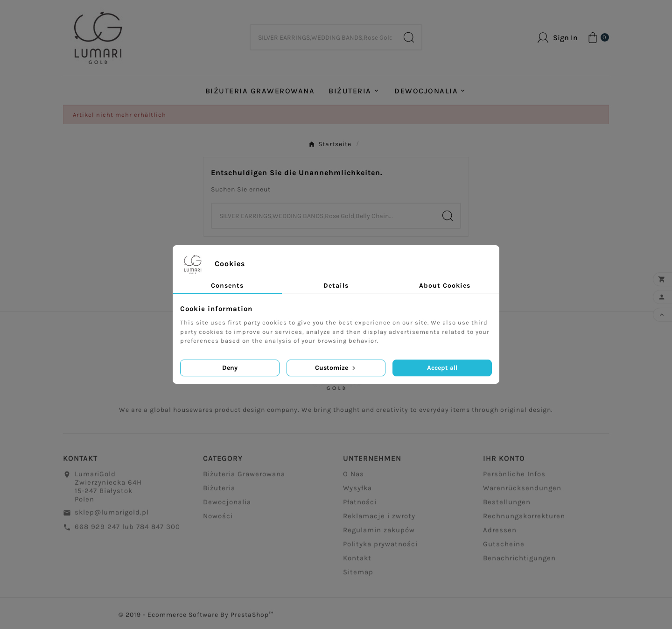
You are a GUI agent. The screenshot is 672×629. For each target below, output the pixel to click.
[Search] (409, 37)
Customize (336, 368)
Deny (230, 368)
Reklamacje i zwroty (379, 519)
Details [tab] (336, 286)
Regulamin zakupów (379, 533)
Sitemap (358, 575)
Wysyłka (357, 491)
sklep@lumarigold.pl (112, 515)
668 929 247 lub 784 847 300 (127, 530)
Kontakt (357, 561)
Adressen (500, 533)
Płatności (360, 505)
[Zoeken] (323, 37)
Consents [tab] (227, 286)
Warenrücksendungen (522, 491)
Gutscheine (504, 547)
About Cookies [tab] (445, 286)
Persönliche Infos (514, 477)
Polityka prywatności (380, 547)
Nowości (218, 519)
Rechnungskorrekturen (524, 519)
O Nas (353, 477)
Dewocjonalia (227, 505)
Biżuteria (219, 491)
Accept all (442, 368)
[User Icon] (558, 38)
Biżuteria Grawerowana (244, 477)
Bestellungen (507, 505)
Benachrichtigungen (519, 561)
